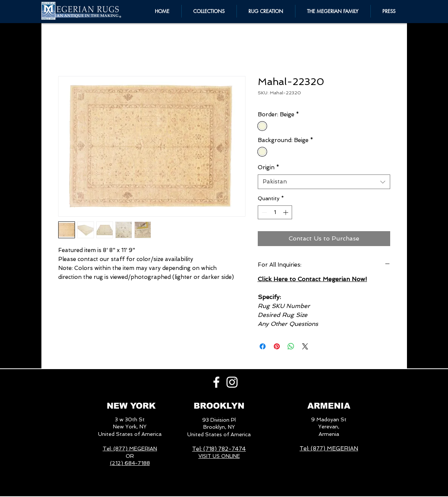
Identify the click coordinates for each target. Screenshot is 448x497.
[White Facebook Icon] (216, 382)
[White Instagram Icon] (232, 382)
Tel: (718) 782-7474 (219, 449)
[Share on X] (305, 346)
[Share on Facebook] (263, 346)
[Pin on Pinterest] (277, 346)
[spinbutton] (275, 212)
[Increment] (286, 212)
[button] (333, 11)
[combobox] (324, 182)
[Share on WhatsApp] (291, 346)
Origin (269, 167)
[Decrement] (264, 212)
